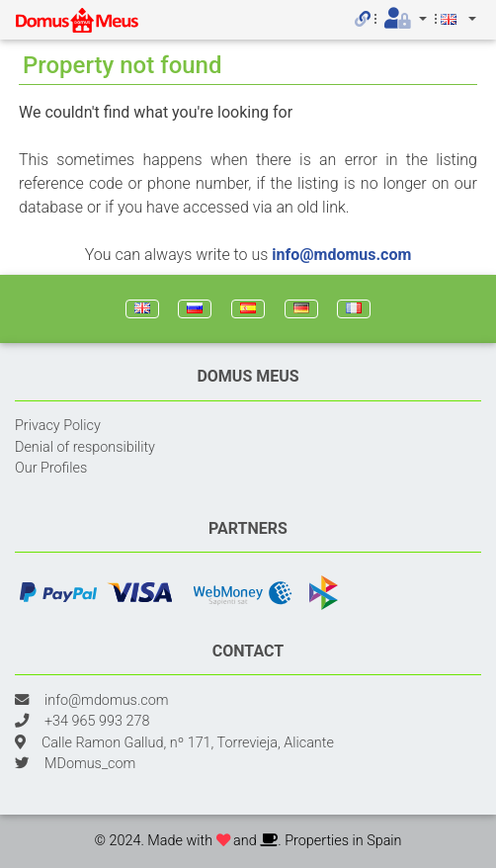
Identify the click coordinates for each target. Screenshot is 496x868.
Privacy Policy (58, 426)
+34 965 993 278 (97, 721)
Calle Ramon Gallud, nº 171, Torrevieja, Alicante (188, 743)
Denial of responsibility (85, 447)
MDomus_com (90, 764)
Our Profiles (51, 468)
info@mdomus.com (341, 255)
